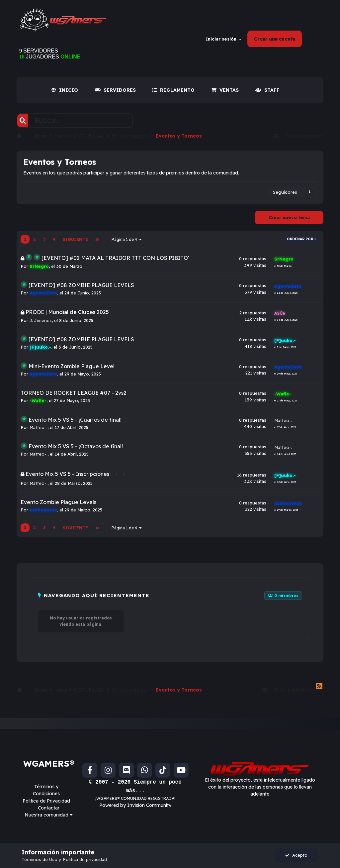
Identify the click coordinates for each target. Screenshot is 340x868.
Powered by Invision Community (135, 806)
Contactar (49, 809)
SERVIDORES (115, 93)
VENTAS (225, 93)
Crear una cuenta (275, 41)
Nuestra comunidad (49, 816)
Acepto (296, 855)
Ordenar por (301, 242)
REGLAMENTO (173, 93)
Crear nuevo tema (289, 221)
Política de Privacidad (46, 802)
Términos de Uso (40, 859)
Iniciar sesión (223, 41)
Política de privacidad (85, 859)
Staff (267, 93)
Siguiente (75, 242)
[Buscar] (23, 124)
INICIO (65, 93)
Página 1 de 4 (126, 242)
